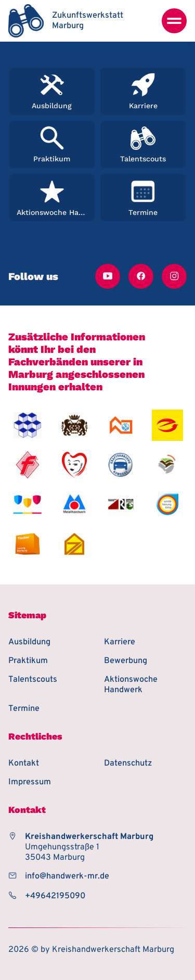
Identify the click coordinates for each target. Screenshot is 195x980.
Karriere (120, 642)
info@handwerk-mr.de (67, 876)
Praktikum (28, 661)
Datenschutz (128, 763)
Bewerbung (126, 661)
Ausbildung (29, 642)
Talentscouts (33, 680)
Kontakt (24, 763)
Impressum (30, 782)
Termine (24, 709)
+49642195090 (55, 896)
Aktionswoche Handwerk (131, 685)
